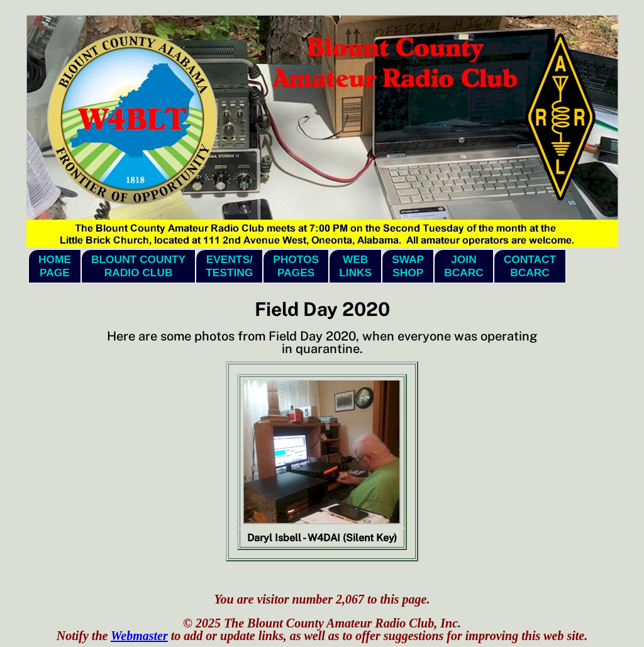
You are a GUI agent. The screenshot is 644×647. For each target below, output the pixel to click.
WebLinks (355, 266)
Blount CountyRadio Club (138, 266)
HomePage (55, 266)
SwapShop (408, 266)
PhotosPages (296, 266)
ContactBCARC (530, 266)
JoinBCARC (464, 266)
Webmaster (139, 636)
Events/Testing (229, 266)
